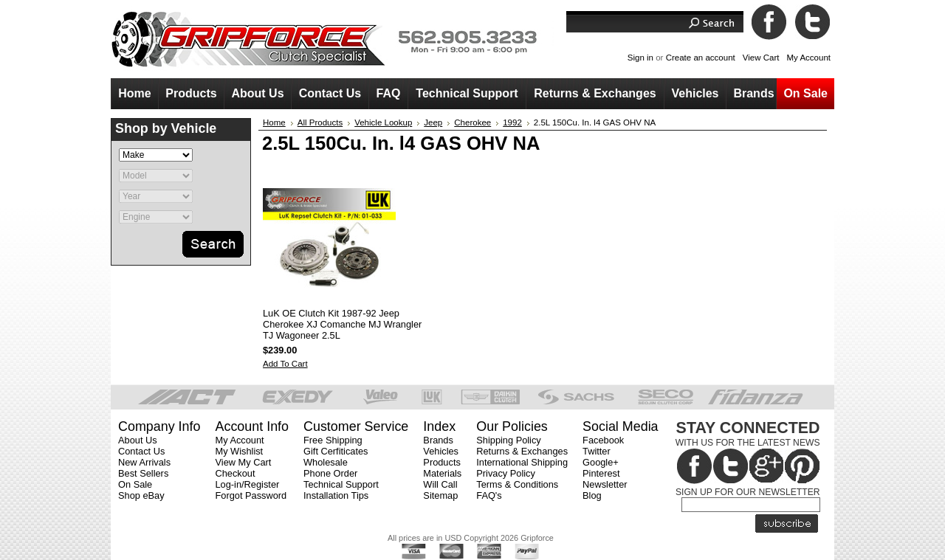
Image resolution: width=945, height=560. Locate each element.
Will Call (440, 484)
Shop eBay (141, 495)
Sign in (640, 58)
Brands (438, 440)
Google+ (601, 462)
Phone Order (330, 473)
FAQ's (489, 495)
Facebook (603, 440)
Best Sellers (143, 473)
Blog (592, 495)
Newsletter (605, 484)
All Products (320, 122)
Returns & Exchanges (522, 451)
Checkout (235, 473)
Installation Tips (336, 495)
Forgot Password (251, 495)
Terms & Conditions (517, 484)
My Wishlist (239, 451)
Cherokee (472, 122)
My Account (808, 58)
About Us (138, 440)
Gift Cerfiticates (336, 451)
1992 (512, 122)
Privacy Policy (506, 473)
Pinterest (601, 473)
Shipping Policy (509, 440)
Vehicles (441, 451)
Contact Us (141, 451)
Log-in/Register (247, 484)
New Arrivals (144, 462)
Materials (442, 473)
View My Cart (243, 462)
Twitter (597, 451)
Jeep (433, 122)
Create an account (701, 58)
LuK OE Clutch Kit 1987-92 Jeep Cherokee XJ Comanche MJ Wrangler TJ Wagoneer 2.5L (342, 324)
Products (442, 462)
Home (274, 122)
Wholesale (326, 462)
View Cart (761, 58)
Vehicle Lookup (383, 122)
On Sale (135, 484)
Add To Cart (285, 364)
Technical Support (341, 484)
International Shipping (522, 462)
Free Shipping (333, 440)
